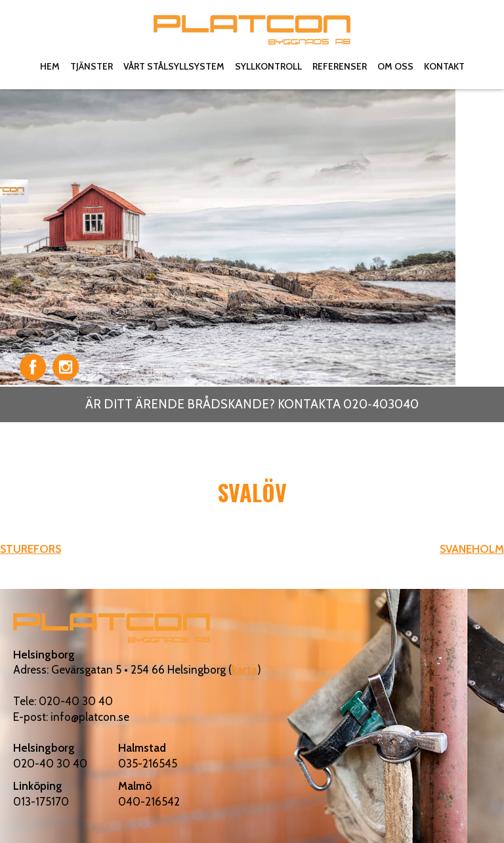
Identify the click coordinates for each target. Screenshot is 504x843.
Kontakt (444, 66)
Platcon (252, 30)
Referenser (340, 66)
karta (244, 670)
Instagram (66, 367)
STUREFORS (31, 549)
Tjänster (92, 66)
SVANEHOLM (472, 549)
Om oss (395, 66)
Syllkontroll (268, 66)
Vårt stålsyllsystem (174, 66)
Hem (50, 66)
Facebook (33, 367)
